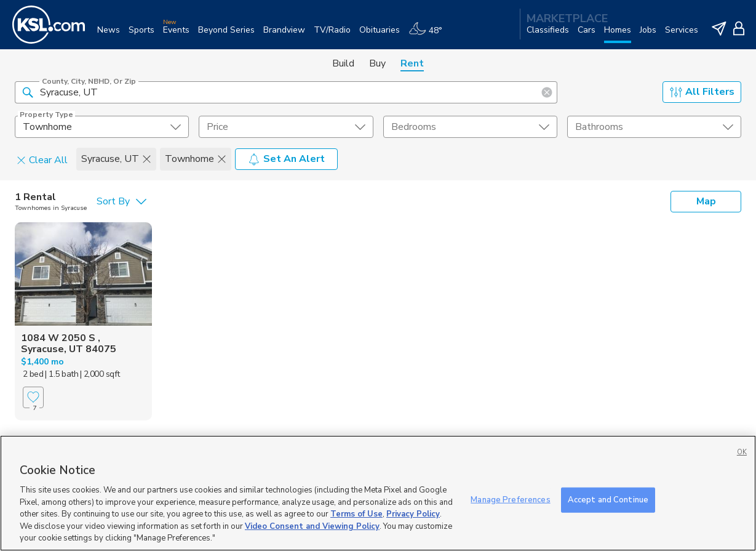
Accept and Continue (608, 499)
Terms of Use (356, 514)
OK (742, 452)
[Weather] (430, 35)
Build (343, 63)
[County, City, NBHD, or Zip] (286, 92)
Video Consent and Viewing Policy (312, 526)
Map (706, 201)
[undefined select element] (102, 127)
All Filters (702, 92)
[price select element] (286, 127)
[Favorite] (33, 397)
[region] (378, 493)
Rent (412, 63)
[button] (28, 92)
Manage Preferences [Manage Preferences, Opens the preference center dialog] (510, 499)
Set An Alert (286, 159)
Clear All (42, 159)
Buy (377, 63)
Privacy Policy (413, 514)
